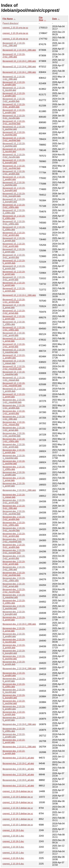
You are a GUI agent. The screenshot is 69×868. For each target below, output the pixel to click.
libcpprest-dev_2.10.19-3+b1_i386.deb (14, 507)
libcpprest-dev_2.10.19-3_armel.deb (14, 630)
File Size (41, 19)
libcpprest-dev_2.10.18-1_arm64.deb (14, 451)
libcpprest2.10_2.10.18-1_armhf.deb (14, 318)
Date (55, 19)
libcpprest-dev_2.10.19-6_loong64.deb (14, 652)
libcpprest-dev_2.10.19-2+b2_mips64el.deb (14, 540)
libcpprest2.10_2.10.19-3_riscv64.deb (14, 150)
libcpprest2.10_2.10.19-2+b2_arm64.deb (14, 234)
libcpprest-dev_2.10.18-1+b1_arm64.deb (14, 412)
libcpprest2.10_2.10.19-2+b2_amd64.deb (14, 100)
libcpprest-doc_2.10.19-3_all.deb (18, 758)
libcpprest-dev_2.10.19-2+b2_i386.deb (14, 568)
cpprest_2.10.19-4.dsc (13, 858)
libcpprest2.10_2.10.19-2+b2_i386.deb (14, 56)
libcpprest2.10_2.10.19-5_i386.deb (19, 50)
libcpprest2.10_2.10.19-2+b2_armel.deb (14, 312)
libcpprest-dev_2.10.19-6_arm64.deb (14, 663)
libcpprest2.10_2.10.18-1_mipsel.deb (14, 362)
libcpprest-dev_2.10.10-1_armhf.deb (14, 741)
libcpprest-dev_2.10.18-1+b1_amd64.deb (14, 407)
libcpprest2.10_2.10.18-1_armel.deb (14, 340)
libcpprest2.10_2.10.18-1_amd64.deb (14, 178)
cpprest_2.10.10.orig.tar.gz (15, 28)
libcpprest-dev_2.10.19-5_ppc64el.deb (14, 702)
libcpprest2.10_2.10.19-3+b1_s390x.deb (14, 223)
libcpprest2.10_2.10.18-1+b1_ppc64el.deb (14, 167)
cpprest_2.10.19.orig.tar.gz (15, 33)
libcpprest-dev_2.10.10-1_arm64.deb (14, 752)
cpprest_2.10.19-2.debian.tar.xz (18, 808)
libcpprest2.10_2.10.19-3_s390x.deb (14, 212)
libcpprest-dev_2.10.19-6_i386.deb (19, 669)
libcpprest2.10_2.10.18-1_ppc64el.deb (14, 184)
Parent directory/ (10, 23)
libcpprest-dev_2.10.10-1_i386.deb (19, 747)
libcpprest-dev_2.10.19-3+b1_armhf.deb (14, 501)
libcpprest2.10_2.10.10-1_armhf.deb (14, 395)
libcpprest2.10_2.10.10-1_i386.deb (19, 295)
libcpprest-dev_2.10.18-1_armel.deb (14, 479)
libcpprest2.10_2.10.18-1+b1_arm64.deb (14, 301)
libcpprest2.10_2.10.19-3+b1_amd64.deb (14, 106)
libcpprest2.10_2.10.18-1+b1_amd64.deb (14, 173)
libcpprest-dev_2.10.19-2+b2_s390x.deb (14, 579)
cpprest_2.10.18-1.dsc (13, 836)
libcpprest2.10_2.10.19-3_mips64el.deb (14, 351)
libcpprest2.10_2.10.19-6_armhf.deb (14, 273)
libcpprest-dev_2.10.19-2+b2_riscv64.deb (14, 591)
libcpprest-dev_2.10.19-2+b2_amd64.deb (14, 518)
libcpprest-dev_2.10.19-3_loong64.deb (14, 613)
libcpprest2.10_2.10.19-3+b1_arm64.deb (14, 256)
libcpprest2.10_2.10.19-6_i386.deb (19, 67)
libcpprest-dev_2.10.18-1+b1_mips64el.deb (14, 401)
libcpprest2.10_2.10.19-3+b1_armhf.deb (14, 278)
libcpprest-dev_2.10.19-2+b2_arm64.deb (14, 557)
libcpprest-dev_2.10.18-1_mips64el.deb (14, 457)
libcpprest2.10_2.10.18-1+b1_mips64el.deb (14, 384)
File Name (8, 19)
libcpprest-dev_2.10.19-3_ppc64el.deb (14, 607)
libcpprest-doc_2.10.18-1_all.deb (18, 769)
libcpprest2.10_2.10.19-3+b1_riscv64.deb (14, 117)
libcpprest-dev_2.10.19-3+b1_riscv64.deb (14, 529)
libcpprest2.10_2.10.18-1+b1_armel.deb (14, 345)
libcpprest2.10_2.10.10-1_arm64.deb (14, 390)
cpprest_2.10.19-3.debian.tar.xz (18, 814)
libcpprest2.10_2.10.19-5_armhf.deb (14, 284)
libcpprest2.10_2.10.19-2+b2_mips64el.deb (14, 368)
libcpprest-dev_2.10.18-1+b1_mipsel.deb (14, 423)
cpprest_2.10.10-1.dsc (13, 853)
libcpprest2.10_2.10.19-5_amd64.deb (14, 111)
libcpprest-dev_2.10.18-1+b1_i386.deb (14, 418)
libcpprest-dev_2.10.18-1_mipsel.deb (14, 496)
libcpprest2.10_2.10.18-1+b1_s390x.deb (14, 329)
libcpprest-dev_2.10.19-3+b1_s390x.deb (14, 524)
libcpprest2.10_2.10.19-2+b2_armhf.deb (14, 245)
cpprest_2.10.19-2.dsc (13, 841)
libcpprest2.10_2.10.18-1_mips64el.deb (14, 373)
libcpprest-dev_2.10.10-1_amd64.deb (14, 736)
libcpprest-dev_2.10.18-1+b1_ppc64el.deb (14, 435)
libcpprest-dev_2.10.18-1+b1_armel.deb (14, 429)
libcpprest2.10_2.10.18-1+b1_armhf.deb (14, 334)
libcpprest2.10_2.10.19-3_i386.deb (19, 61)
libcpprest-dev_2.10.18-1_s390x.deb (14, 468)
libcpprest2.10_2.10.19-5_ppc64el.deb (14, 128)
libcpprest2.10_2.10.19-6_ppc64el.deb (14, 134)
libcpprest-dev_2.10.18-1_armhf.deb (14, 485)
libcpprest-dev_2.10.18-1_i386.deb (19, 490)
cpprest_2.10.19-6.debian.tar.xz (18, 791)
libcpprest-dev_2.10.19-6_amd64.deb (14, 674)
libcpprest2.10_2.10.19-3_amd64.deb (14, 95)
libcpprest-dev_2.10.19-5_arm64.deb (14, 713)
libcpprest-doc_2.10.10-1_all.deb (18, 786)
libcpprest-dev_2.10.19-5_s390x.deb (14, 730)
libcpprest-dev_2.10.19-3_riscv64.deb (14, 641)
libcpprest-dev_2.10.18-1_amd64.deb (14, 474)
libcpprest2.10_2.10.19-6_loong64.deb (14, 161)
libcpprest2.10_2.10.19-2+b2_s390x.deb (14, 206)
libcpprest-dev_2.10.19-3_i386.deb (19, 624)
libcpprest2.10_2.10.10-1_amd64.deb (14, 357)
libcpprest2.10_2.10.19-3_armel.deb (14, 306)
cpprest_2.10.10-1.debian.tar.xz (18, 825)
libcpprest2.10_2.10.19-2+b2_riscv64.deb (14, 156)
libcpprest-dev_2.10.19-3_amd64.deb (14, 635)
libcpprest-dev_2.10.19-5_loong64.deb (14, 696)
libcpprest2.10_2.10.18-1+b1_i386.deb (14, 78)
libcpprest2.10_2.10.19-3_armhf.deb (14, 251)
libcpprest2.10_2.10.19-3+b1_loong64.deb (14, 195)
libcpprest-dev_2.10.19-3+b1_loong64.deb (14, 552)
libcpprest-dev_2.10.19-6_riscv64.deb (14, 691)
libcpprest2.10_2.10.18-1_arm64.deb (14, 290)
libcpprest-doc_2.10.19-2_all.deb (18, 763)
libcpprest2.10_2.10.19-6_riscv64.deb (14, 89)
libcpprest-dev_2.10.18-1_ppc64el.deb (14, 462)
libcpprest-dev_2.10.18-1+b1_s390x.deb (14, 440)
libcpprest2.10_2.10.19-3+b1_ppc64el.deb (14, 122)
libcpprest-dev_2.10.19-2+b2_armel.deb (14, 585)
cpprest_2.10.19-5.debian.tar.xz (18, 797)
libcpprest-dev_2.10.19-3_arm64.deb (14, 646)
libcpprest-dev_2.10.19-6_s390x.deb (14, 685)
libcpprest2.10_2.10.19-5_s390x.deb (14, 228)
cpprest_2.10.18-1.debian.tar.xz (18, 819)
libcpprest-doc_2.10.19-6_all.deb (18, 775)
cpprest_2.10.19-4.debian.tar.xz (18, 802)
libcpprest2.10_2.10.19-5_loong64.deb (14, 189)
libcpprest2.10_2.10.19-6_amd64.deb (14, 83)
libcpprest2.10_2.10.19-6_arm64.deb (14, 267)
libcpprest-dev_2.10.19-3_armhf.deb (14, 619)
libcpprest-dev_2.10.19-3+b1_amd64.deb (14, 546)
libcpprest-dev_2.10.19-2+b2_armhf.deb (14, 563)
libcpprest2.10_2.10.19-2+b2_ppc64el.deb (14, 139)
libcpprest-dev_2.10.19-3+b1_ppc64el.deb (14, 513)
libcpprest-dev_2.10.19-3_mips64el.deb (14, 596)
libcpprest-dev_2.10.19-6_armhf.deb (14, 680)
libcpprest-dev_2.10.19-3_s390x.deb (14, 602)
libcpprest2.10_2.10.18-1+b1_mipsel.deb (14, 379)
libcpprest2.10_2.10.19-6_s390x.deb (14, 217)
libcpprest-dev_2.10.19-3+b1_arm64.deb (14, 535)
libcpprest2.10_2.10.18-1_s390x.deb (14, 323)
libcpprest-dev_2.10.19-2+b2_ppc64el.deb (14, 574)
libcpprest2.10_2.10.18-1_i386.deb (19, 72)
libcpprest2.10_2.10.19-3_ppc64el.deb (14, 145)
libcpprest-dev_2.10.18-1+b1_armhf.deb (14, 446)
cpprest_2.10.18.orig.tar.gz (15, 39)
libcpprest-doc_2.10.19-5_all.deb (18, 780)
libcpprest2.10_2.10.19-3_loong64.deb (14, 200)
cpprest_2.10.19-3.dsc (13, 847)
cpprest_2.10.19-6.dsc (13, 864)
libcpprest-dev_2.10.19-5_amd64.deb (14, 708)
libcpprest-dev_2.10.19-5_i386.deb (19, 724)
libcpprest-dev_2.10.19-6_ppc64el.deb (14, 657)
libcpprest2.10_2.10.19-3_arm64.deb (14, 239)
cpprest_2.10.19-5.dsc (13, 830)
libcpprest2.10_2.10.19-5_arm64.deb (14, 262)
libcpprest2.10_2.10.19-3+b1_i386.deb (14, 44)
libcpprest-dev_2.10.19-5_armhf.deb (14, 719)
